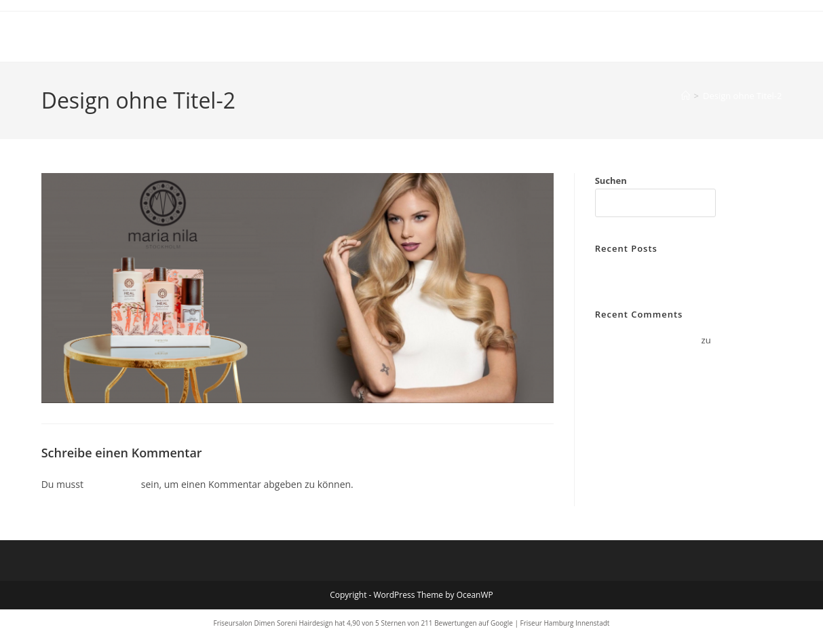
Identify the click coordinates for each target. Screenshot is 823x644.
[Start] (686, 96)
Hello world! (620, 274)
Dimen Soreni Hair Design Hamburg (177, 36)
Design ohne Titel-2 (742, 96)
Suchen (611, 181)
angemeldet (113, 484)
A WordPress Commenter (647, 340)
